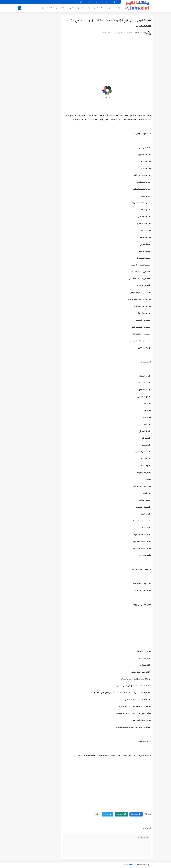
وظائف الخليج (129, 865)
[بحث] (20, 8)
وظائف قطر (85, 8)
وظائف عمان (61, 8)
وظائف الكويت (73, 8)
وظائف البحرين (48, 8)
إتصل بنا (115, 2)
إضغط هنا (111, 756)
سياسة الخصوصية (102, 2)
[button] (136, 814)
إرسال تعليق (143, 838)
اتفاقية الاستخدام (86, 2)
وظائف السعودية (113, 8)
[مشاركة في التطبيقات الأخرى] (97, 814)
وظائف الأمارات (98, 8)
